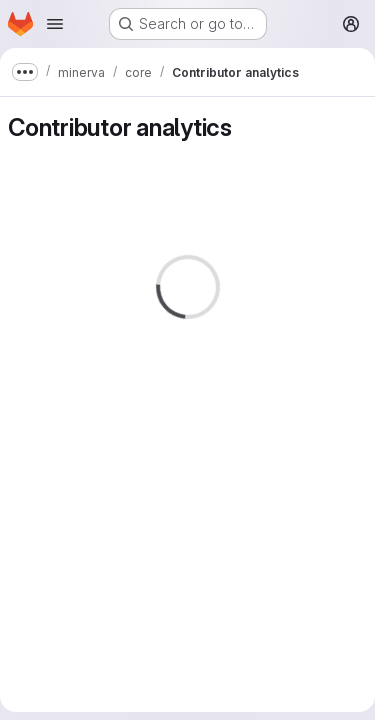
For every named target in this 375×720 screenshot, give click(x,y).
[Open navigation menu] (55, 24)
